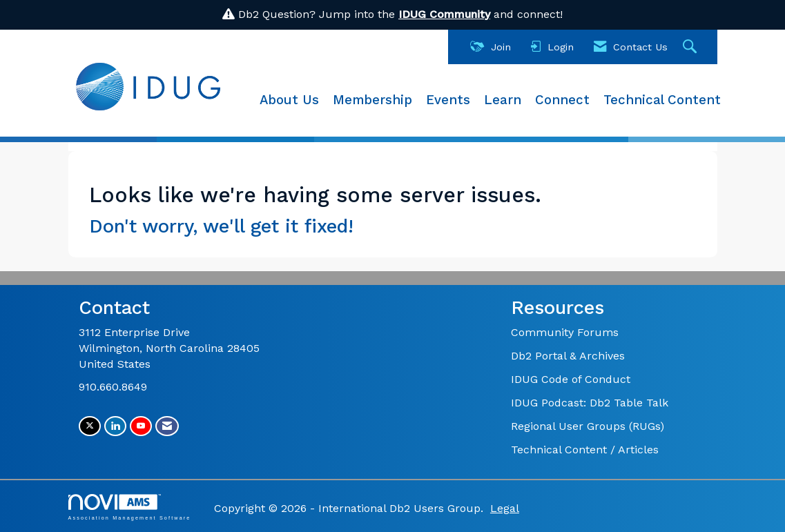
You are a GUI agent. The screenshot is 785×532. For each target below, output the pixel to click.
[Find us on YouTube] (141, 426)
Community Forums (565, 332)
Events (448, 100)
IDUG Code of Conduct (571, 379)
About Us (289, 100)
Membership (372, 100)
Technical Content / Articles (585, 450)
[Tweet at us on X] (90, 426)
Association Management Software (130, 507)
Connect (562, 100)
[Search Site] (691, 47)
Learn (503, 100)
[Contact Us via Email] (167, 426)
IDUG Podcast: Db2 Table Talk (590, 403)
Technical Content (662, 100)
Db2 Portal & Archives (568, 356)
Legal (505, 508)
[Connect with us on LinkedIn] (115, 426)
